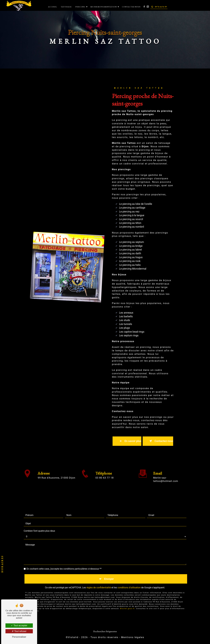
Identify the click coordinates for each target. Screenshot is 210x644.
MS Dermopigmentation (104, 7)
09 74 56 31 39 (159, 7)
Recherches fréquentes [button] (105, 632)
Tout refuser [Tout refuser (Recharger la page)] (19, 631)
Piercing (80, 7)
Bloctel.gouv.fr (127, 606)
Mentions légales (133, 638)
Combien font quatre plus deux (39, 528)
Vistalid (73, 638)
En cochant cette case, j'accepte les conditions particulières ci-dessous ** (64, 566)
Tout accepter (19, 625)
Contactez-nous (131, 7)
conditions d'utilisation (129, 585)
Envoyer (109, 576)
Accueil (53, 7)
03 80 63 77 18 (104, 481)
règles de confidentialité (99, 585)
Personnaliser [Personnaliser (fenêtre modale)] (19, 637)
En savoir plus (130, 441)
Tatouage (66, 7)
